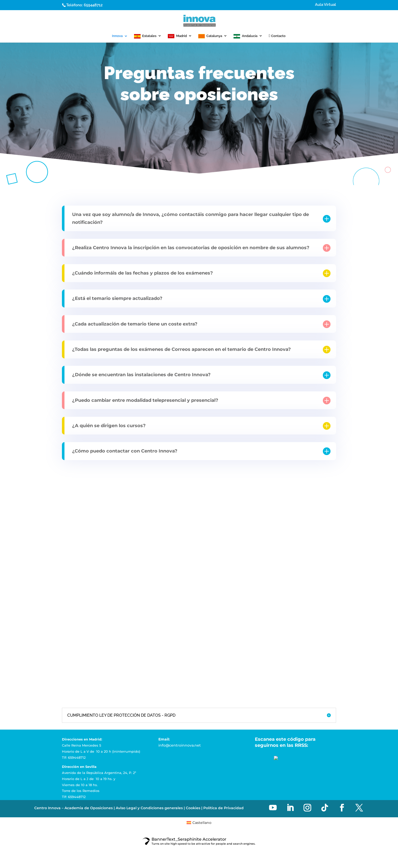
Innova (117, 36)
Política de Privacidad (223, 808)
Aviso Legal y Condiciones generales (149, 808)
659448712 (93, 5)
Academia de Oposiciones (89, 808)
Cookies (193, 808)
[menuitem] (199, 823)
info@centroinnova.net (180, 745)
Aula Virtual (326, 5)
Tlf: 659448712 (74, 757)
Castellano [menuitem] (202, 823)
